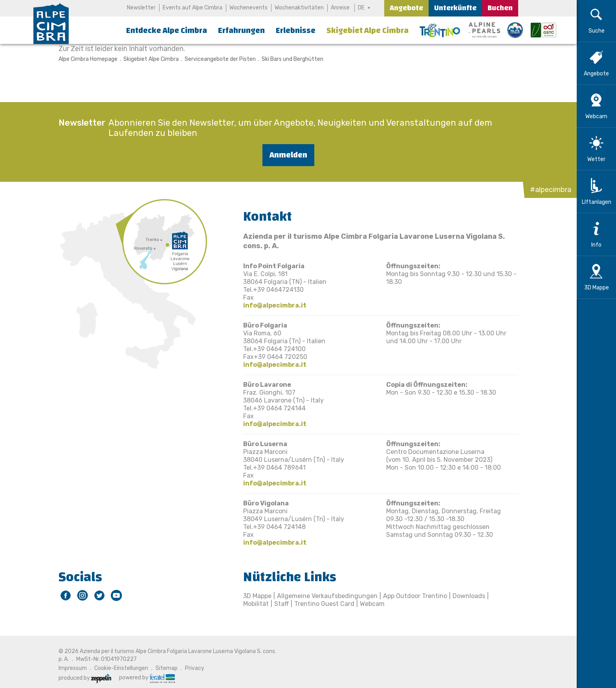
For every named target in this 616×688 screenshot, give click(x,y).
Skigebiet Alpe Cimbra (368, 30)
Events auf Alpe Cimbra (192, 8)
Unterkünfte (455, 8)
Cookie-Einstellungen (121, 668)
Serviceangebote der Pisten (220, 59)
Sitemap (167, 668)
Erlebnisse (296, 30)
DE (361, 8)
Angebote (406, 8)
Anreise (340, 8)
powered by (147, 678)
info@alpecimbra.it (275, 305)
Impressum (73, 668)
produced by (85, 678)
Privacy (195, 668)
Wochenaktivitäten (299, 8)
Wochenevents (248, 8)
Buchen (500, 8)
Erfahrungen (241, 30)
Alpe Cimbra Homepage (88, 59)
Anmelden (288, 155)
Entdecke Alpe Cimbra (167, 30)
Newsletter (141, 8)
